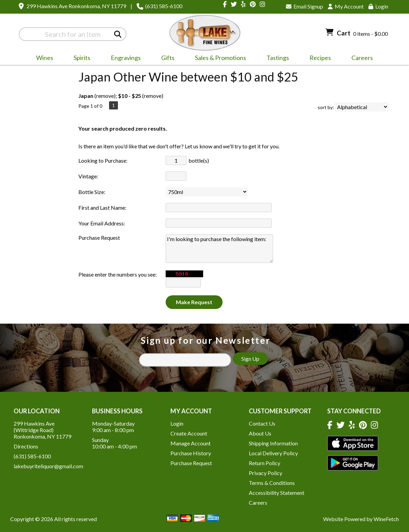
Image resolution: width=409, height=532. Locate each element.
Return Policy (264, 463)
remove (105, 96)
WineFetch (386, 519)
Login (378, 6)
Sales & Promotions (218, 59)
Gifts (166, 59)
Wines (42, 59)
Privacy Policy (266, 473)
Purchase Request (191, 463)
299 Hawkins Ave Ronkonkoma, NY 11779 (76, 6)
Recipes (320, 58)
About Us (260, 433)
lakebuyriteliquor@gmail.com (48, 466)
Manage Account (191, 443)
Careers (360, 59)
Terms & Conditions (272, 483)
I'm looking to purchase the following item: (219, 249)
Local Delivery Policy (273, 453)
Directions (26, 446)
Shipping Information (273, 443)
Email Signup (305, 6)
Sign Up (250, 359)
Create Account (189, 433)
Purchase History (191, 453)
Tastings (278, 58)
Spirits (80, 59)
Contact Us (262, 423)
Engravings (124, 59)
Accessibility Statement (277, 493)
